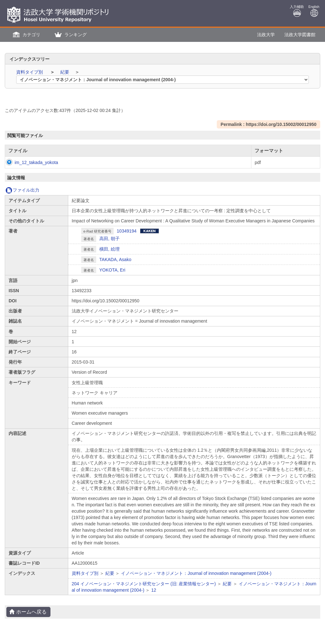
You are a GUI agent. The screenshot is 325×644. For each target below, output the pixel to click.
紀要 (65, 72)
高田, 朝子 (109, 239)
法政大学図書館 (300, 35)
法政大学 (266, 35)
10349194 (127, 231)
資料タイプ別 (30, 72)
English (314, 11)
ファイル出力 (22, 190)
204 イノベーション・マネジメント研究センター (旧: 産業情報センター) (144, 584)
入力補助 (297, 11)
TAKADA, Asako (115, 260)
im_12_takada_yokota (30, 162)
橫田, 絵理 (109, 249)
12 (154, 590)
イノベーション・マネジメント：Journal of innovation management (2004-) (196, 573)
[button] (26, 35)
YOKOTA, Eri (112, 270)
